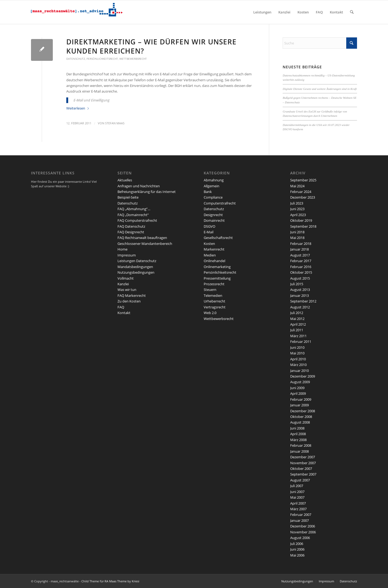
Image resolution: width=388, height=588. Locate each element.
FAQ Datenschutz (131, 226)
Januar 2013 (299, 295)
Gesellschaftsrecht (218, 238)
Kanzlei (123, 284)
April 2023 (298, 215)
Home (122, 249)
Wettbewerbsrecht (133, 59)
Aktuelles (125, 180)
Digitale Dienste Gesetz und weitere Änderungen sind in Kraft (320, 89)
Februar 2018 (301, 244)
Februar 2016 (301, 267)
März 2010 (298, 365)
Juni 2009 (297, 388)
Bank (208, 192)
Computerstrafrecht (220, 203)
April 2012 (298, 324)
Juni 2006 (297, 549)
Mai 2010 (297, 353)
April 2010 (298, 359)
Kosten (209, 244)
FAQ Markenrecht (132, 295)
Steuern (210, 290)
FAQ (121, 307)
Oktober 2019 (301, 220)
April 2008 (298, 434)
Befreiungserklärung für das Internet (147, 192)
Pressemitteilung (217, 278)
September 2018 (303, 226)
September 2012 (303, 301)
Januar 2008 (299, 451)
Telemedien (213, 295)
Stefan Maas (115, 123)
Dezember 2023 (303, 197)
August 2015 (300, 278)
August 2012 (300, 307)
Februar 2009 (301, 399)
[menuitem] (262, 12)
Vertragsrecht (215, 307)
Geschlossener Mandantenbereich (145, 244)
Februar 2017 (301, 261)
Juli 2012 (297, 313)
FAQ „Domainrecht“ (133, 215)
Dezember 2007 (303, 457)
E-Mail (209, 232)
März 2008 (298, 440)
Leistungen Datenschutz (137, 261)
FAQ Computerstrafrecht (137, 220)
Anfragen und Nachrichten (139, 186)
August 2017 (300, 255)
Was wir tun (127, 290)
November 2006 (303, 532)
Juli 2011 (297, 330)
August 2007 (300, 480)
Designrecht (213, 215)
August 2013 (300, 290)
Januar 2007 (299, 520)
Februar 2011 (301, 341)
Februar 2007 (301, 515)
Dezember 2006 (303, 526)
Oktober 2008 (301, 417)
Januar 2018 (299, 249)
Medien (210, 255)
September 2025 (303, 180)
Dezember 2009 (303, 376)
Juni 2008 (297, 428)
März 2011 (298, 336)
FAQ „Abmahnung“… (134, 209)
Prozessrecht (214, 284)
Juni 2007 (297, 492)
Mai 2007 (297, 497)
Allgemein (212, 186)
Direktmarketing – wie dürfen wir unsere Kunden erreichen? (151, 46)
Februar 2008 (301, 445)
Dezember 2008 (303, 411)
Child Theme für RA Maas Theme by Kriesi (110, 581)
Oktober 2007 (301, 469)
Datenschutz (76, 59)
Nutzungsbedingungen (136, 272)
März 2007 (298, 509)
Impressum (127, 255)
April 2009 (298, 393)
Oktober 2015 (301, 272)
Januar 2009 (299, 405)
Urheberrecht (214, 301)
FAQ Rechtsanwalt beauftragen (142, 238)
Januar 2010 (299, 371)
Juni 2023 (297, 209)
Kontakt (124, 313)
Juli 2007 (297, 486)
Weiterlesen (78, 108)
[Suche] (352, 12)
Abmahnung (214, 180)
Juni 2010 (297, 347)
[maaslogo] (77, 12)
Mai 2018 (297, 238)
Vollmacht (126, 278)
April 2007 (298, 503)
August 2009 (300, 382)
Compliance (213, 197)
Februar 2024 (301, 192)
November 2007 (303, 463)
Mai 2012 (297, 319)
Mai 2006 (297, 555)
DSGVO (209, 226)
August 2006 (300, 538)
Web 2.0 (210, 313)
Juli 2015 (297, 284)
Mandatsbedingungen (135, 267)
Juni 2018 (297, 232)
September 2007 (303, 474)
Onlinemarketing (217, 267)
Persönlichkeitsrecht (102, 59)
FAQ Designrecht (131, 232)
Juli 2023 (297, 203)
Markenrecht (214, 249)
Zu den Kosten (129, 301)
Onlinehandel (214, 261)
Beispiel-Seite (128, 197)
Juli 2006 (297, 544)
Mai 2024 (297, 186)
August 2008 (300, 422)
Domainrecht (214, 220)
